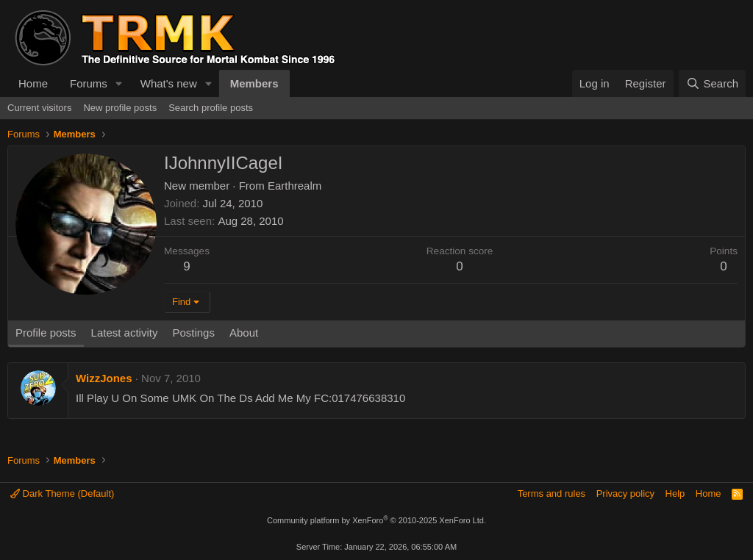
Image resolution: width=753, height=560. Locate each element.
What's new (169, 83)
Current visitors (39, 108)
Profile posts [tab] (46, 333)
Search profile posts (211, 108)
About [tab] (244, 333)
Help (675, 493)
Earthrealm (295, 186)
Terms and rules (552, 493)
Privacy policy (625, 493)
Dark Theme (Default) (62, 493)
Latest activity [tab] (125, 333)
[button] (119, 83)
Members (254, 83)
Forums (89, 83)
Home (33, 83)
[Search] (712, 83)
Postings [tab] (193, 333)
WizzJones (104, 378)
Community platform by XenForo (376, 520)
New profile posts (120, 108)
